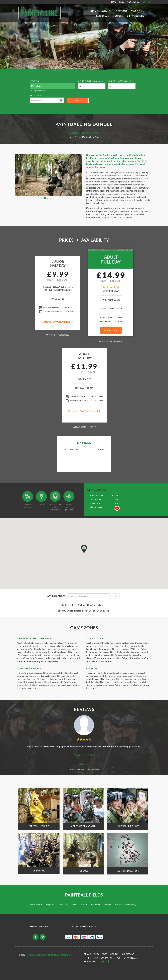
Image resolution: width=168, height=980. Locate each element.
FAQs (122, 2)
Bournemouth (36, 904)
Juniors (118, 16)
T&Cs (105, 954)
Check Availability (58, 321)
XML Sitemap (128, 954)
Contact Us (133, 2)
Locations (121, 11)
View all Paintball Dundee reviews (84, 769)
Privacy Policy (92, 954)
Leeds (74, 904)
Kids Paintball (91, 962)
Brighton (50, 904)
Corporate (103, 16)
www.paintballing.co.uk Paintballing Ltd (51, 955)
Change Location (37, 91)
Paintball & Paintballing (126, 904)
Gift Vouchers (135, 16)
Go (78, 100)
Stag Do (136, 11)
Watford (108, 904)
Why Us (106, 11)
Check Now (111, 330)
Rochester (96, 904)
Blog (114, 2)
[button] (84, 549)
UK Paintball (130, 958)
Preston (84, 904)
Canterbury (63, 904)
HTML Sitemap (91, 958)
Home (94, 11)
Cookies (114, 954)
